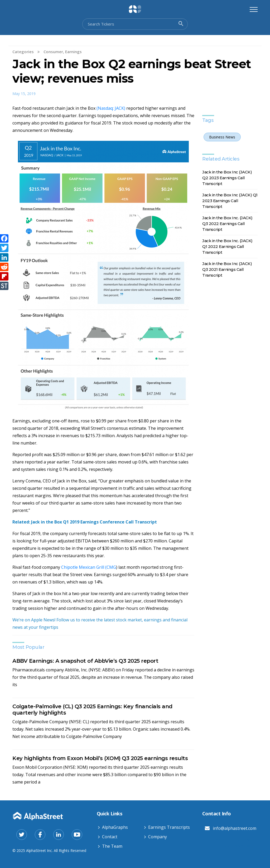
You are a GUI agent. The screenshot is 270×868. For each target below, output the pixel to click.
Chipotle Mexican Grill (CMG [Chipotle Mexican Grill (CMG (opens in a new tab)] (89, 567)
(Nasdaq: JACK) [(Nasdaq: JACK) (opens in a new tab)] (111, 108)
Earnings (73, 52)
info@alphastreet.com (235, 828)
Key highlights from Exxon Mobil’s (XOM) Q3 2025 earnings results (100, 758)
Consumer (53, 52)
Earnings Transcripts (169, 827)
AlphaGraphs (115, 827)
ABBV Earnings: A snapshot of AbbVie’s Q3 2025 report (85, 661)
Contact (110, 837)
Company (158, 837)
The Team (112, 846)
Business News (222, 137)
